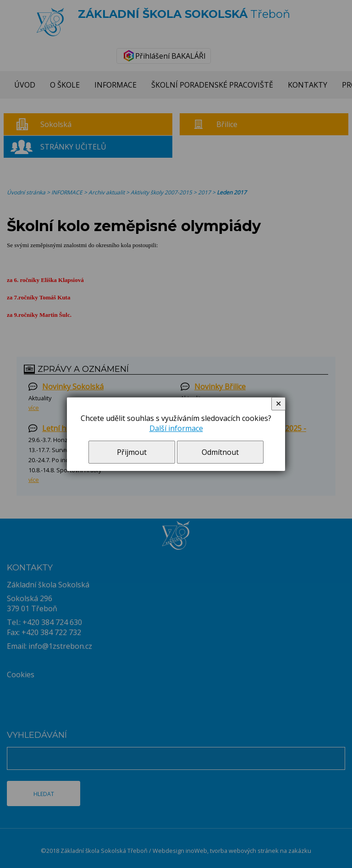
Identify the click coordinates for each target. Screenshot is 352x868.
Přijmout (132, 452)
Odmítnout (220, 452)
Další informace (176, 428)
